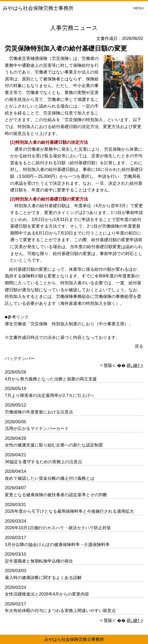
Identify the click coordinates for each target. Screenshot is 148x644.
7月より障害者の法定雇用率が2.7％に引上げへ (49, 395)
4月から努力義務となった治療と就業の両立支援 (51, 379)
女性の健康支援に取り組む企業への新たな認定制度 (54, 445)
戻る (139, 346)
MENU (139, 8)
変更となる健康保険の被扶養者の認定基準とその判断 (56, 495)
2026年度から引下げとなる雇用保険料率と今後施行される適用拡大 (69, 511)
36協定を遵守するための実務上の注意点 (43, 462)
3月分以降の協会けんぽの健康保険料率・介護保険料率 (57, 545)
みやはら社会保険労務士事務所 (74, 639)
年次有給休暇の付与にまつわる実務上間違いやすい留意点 (60, 611)
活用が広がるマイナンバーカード (37, 428)
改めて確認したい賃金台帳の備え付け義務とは (50, 478)
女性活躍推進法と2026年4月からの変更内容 (47, 594)
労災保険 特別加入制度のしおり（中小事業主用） (79, 324)
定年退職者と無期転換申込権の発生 (39, 561)
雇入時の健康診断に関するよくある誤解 (43, 578)
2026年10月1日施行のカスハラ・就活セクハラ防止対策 (58, 528)
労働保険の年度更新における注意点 (39, 412)
